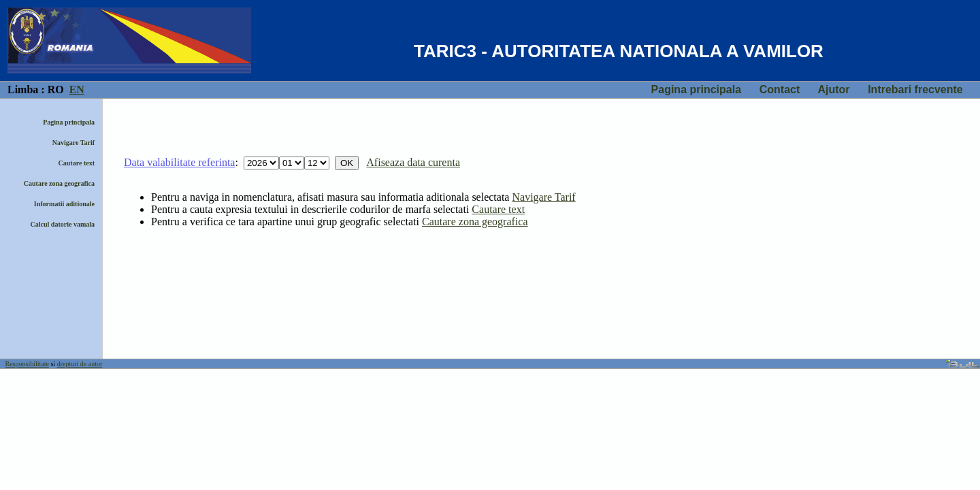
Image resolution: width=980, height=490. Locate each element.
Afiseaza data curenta (413, 162)
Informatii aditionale (64, 204)
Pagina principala (696, 89)
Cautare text (77, 163)
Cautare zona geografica (59, 183)
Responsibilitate (27, 364)
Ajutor (833, 89)
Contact (780, 89)
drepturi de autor (80, 364)
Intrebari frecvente (915, 89)
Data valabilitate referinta (179, 162)
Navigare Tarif (73, 143)
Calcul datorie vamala (63, 224)
